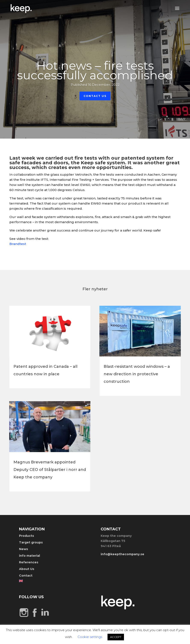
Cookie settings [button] (90, 637)
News (24, 549)
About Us (27, 569)
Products (27, 536)
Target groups (31, 542)
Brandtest (18, 244)
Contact (26, 576)
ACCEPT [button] (116, 637)
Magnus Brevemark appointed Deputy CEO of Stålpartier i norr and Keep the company (50, 470)
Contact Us (95, 96)
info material (29, 556)
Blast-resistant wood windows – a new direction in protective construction (137, 374)
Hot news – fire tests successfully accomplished (95, 70)
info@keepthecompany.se (122, 554)
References (29, 562)
